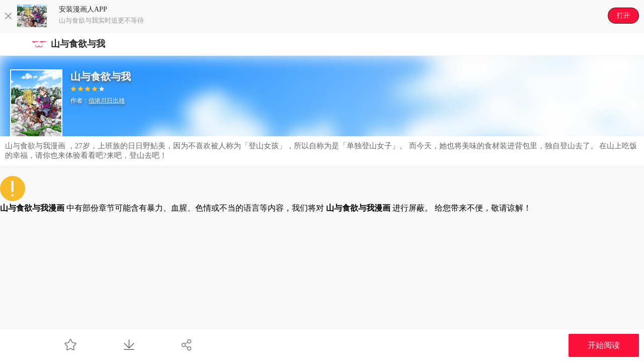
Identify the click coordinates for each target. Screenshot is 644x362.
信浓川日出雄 (107, 101)
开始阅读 (604, 345)
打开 (623, 15)
